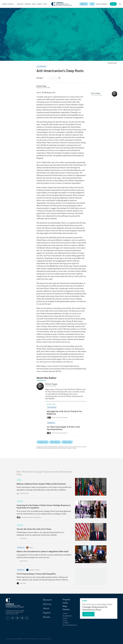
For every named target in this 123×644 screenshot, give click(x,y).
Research (20, 4)
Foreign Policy (43, 442)
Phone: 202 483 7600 (12, 614)
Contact (65, 614)
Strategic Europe (34, 570)
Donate (113, 4)
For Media (66, 623)
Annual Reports (67, 616)
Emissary (28, 4)
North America (55, 442)
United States (67, 442)
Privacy (65, 620)
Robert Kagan (42, 86)
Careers (65, 618)
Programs (66, 600)
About (34, 4)
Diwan (31, 548)
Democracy (84, 4)
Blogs (65, 606)
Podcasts (66, 609)
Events (65, 603)
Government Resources (70, 625)
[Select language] (41, 78)
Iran (92, 4)
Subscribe (88, 614)
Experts (40, 4)
